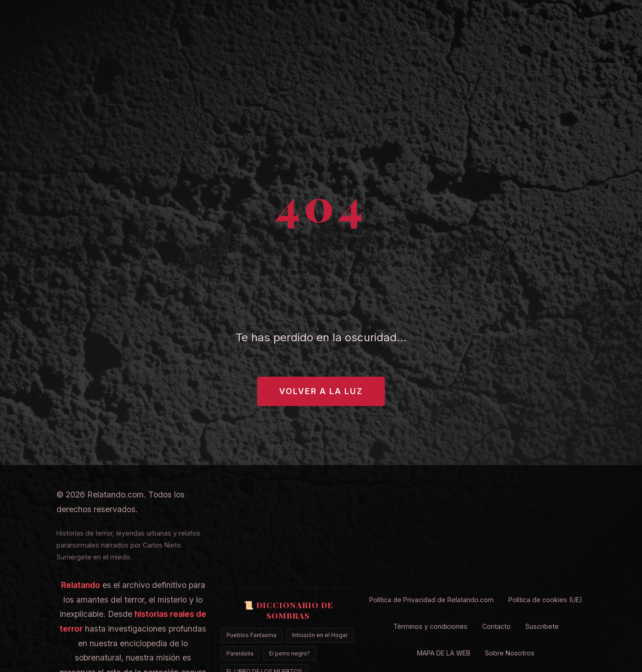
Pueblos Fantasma (251, 635)
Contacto (496, 626)
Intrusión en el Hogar (320, 635)
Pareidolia (240, 653)
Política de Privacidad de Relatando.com (431, 600)
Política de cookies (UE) (545, 600)
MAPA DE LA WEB (444, 653)
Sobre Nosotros (510, 653)
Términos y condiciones (430, 626)
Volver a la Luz (321, 391)
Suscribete (542, 626)
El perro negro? (290, 653)
